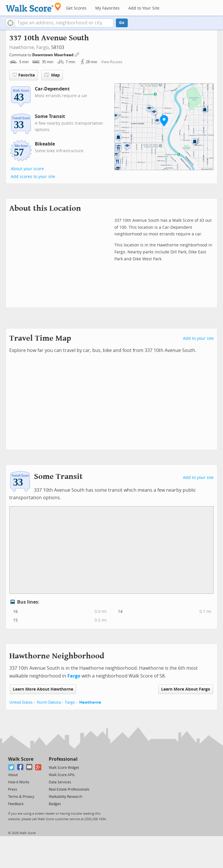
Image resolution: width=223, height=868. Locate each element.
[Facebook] (20, 767)
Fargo (43, 47)
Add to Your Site (144, 8)
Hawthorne (90, 702)
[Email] (29, 767)
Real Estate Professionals (69, 789)
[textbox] (64, 23)
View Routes (112, 62)
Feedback (16, 804)
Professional (63, 759)
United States (21, 702)
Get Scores (76, 8)
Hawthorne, (22, 47)
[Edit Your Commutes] (77, 54)
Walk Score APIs (62, 775)
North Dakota (49, 702)
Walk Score (21, 759)
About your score (27, 169)
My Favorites (107, 8)
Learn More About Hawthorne (43, 689)
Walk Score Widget (64, 768)
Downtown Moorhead (53, 55)
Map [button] (52, 75)
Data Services (60, 782)
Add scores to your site (33, 177)
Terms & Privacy (21, 797)
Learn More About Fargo (186, 689)
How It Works (19, 782)
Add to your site (198, 338)
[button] (10, 23)
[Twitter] (11, 767)
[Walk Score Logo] (34, 7)
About (13, 775)
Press (13, 789)
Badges (55, 804)
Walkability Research (65, 797)
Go (122, 23)
